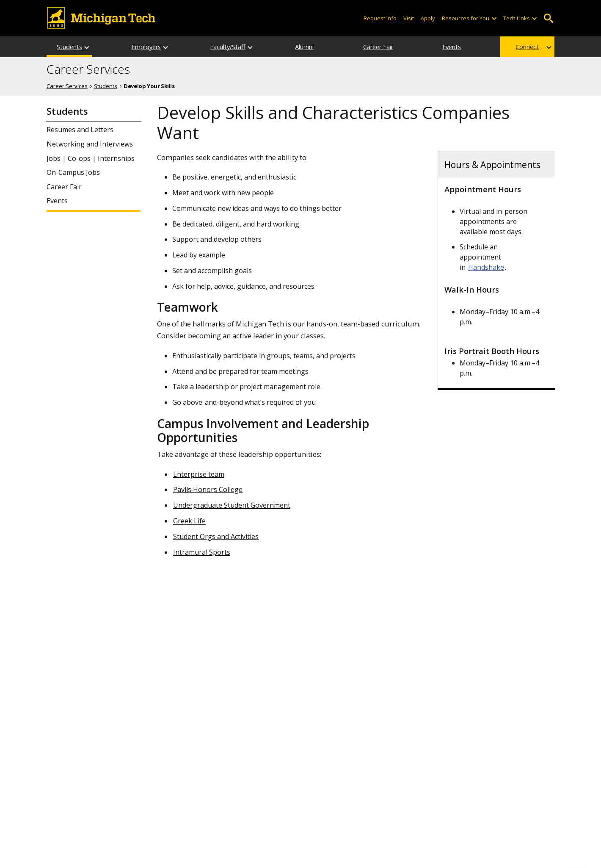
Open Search (548, 18)
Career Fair (378, 47)
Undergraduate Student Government (232, 505)
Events (452, 47)
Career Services (88, 69)
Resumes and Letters (80, 130)
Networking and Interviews (90, 144)
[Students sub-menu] (87, 47)
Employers (146, 47)
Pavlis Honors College (208, 489)
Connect (527, 47)
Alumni (304, 47)
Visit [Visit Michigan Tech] (409, 18)
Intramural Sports (202, 552)
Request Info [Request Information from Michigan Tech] (380, 18)
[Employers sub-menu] (166, 47)
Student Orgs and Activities (216, 536)
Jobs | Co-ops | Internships (91, 159)
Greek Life (189, 521)
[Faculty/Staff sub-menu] (251, 47)
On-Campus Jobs (73, 173)
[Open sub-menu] (493, 18)
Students (69, 47)
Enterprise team (199, 474)
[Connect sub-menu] (549, 47)
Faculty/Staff (228, 47)
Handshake (486, 267)
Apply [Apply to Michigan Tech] (428, 18)
